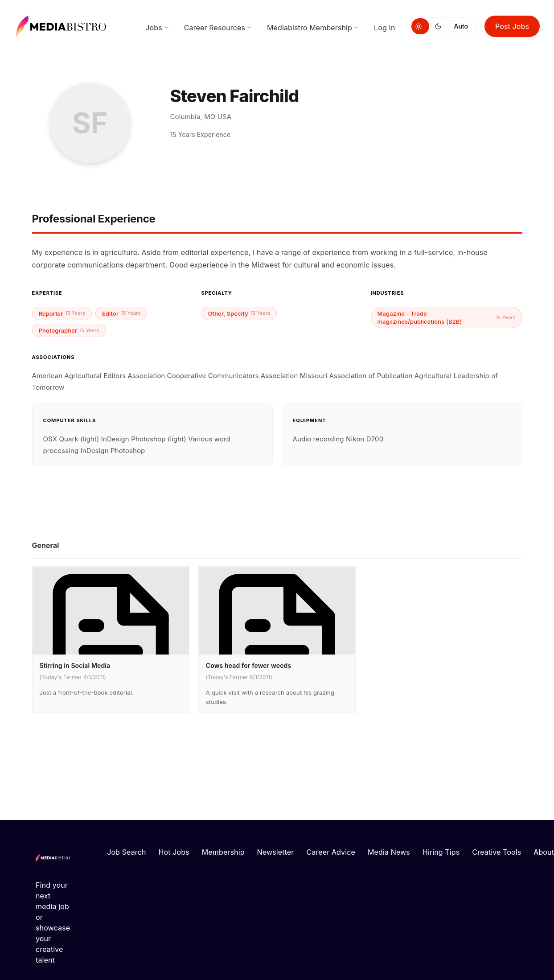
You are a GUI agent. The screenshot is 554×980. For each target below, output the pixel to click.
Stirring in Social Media (75, 665)
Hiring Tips (441, 852)
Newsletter (276, 852)
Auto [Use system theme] (461, 26)
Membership (223, 852)
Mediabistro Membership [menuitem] (310, 28)
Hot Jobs (174, 852)
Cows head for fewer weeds (248, 665)
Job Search (126, 852)
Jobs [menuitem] (154, 28)
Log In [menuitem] (384, 28)
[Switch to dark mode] (440, 26)
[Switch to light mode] (420, 26)
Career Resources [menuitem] (215, 28)
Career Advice (331, 852)
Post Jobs (512, 26)
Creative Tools (497, 852)
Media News (389, 852)
